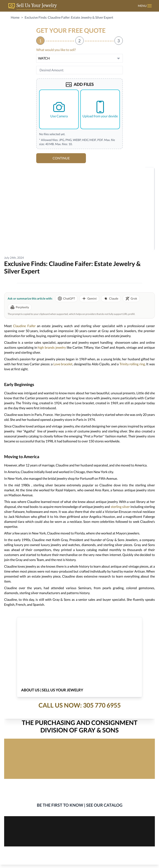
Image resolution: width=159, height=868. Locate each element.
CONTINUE (61, 158)
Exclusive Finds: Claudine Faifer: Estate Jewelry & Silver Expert (69, 17)
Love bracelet (63, 364)
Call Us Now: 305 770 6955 (80, 705)
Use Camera (59, 109)
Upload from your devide (100, 109)
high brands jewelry (52, 347)
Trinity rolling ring (132, 364)
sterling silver (120, 507)
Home (15, 17)
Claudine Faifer (24, 326)
